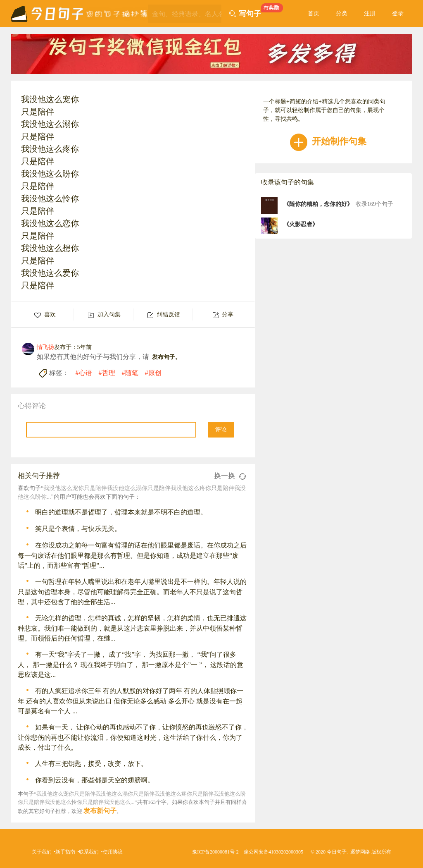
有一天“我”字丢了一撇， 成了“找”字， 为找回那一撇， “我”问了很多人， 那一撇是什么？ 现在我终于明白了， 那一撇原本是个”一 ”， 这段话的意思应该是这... (131, 665)
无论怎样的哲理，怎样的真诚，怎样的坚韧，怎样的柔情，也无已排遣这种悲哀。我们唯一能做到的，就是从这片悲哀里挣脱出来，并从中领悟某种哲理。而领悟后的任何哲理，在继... (132, 628)
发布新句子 (100, 811)
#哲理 (107, 373)
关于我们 (42, 852)
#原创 (153, 373)
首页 (314, 13)
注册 (370, 13)
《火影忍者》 (301, 224)
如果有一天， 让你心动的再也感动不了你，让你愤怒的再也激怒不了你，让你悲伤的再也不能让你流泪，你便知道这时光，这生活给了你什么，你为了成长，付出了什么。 (133, 737)
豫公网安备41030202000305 (273, 852)
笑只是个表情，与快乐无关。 (78, 529)
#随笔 (130, 373)
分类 (342, 13)
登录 (398, 13)
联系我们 (89, 852)
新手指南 (65, 852)
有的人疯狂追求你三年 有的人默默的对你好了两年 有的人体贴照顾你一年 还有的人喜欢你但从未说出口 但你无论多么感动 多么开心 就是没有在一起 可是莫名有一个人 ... (131, 701)
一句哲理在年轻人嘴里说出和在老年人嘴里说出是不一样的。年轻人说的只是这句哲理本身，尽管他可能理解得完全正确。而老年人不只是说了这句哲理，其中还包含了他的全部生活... (132, 592)
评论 (221, 429)
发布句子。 (166, 357)
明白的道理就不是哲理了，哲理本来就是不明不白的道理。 (121, 512)
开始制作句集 (328, 141)
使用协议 (113, 852)
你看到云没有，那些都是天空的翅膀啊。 (95, 780)
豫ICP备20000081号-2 (215, 852)
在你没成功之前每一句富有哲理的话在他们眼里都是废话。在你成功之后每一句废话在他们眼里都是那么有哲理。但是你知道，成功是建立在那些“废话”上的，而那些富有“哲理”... (132, 555)
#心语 (84, 373)
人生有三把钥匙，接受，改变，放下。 (91, 764)
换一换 (230, 476)
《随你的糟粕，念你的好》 (318, 204)
